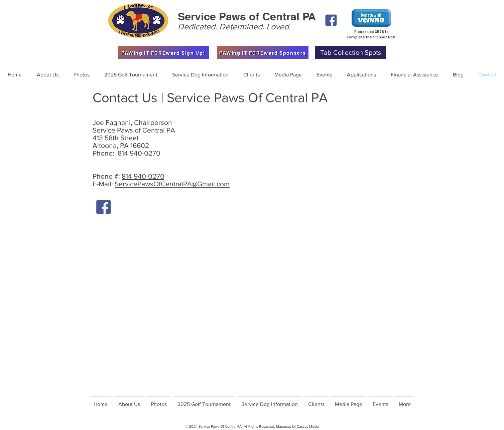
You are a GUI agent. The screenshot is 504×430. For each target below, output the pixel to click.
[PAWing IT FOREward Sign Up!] (163, 52)
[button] (81, 75)
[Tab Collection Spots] (351, 52)
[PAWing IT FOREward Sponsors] (263, 52)
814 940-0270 (143, 176)
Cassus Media (308, 426)
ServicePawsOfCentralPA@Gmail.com (172, 184)
